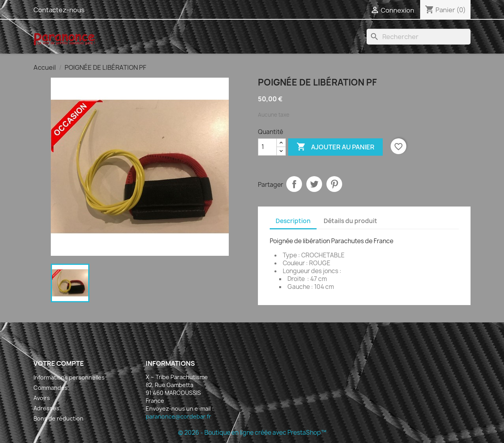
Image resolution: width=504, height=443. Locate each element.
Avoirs (42, 398)
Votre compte (59, 363)
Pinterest (334, 184)
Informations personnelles (69, 377)
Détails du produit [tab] (350, 221)
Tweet (314, 184)
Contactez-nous (59, 10)
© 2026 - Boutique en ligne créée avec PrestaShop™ (252, 433)
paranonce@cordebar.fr (178, 416)
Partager (294, 184)
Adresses (46, 408)
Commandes (51, 388)
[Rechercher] (419, 37)
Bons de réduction (58, 418)
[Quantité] (267, 147)
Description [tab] (293, 221)
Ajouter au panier (335, 147)
